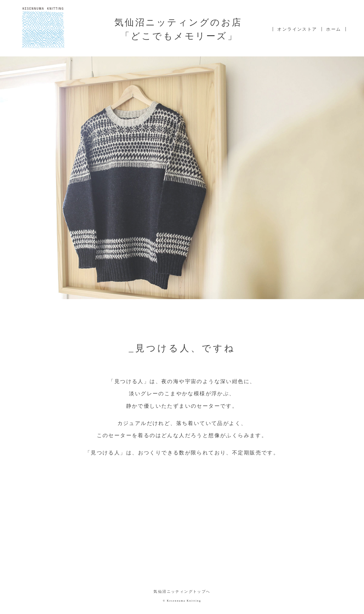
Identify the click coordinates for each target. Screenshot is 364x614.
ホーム (334, 29)
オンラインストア (297, 29)
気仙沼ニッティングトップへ (182, 592)
